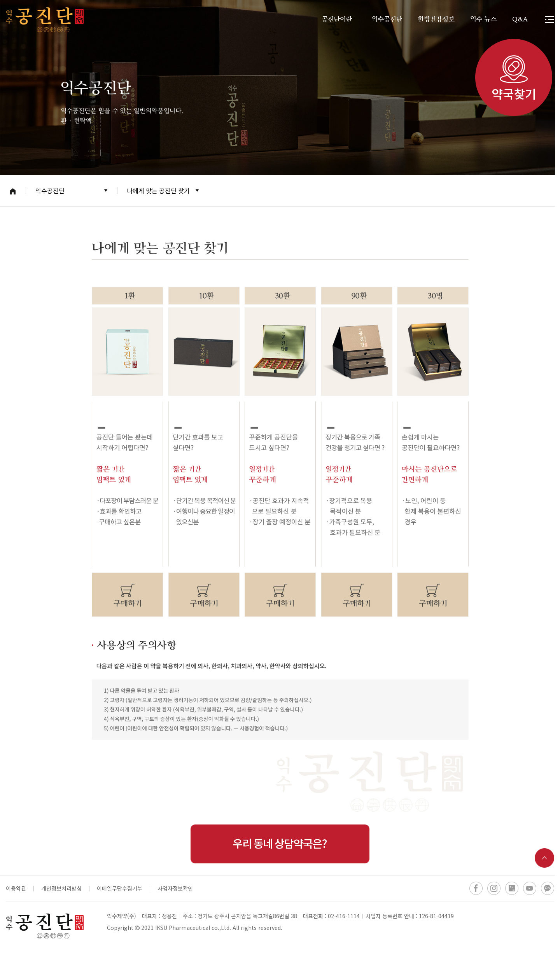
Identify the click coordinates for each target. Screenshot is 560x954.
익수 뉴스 (483, 19)
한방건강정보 (436, 19)
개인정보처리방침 (61, 888)
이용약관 (16, 888)
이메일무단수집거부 (120, 888)
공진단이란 (337, 19)
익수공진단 (387, 19)
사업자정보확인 (175, 888)
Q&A (520, 19)
